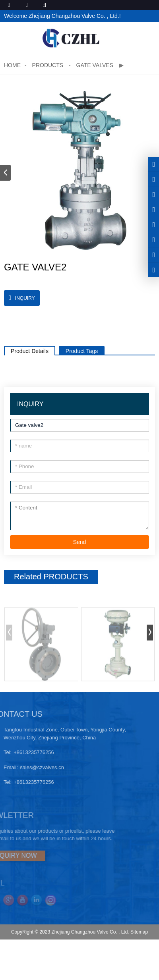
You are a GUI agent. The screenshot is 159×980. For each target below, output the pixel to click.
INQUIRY (25, 298)
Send (80, 542)
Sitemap (139, 932)
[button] (5, 173)
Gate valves (95, 65)
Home (12, 65)
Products (48, 65)
